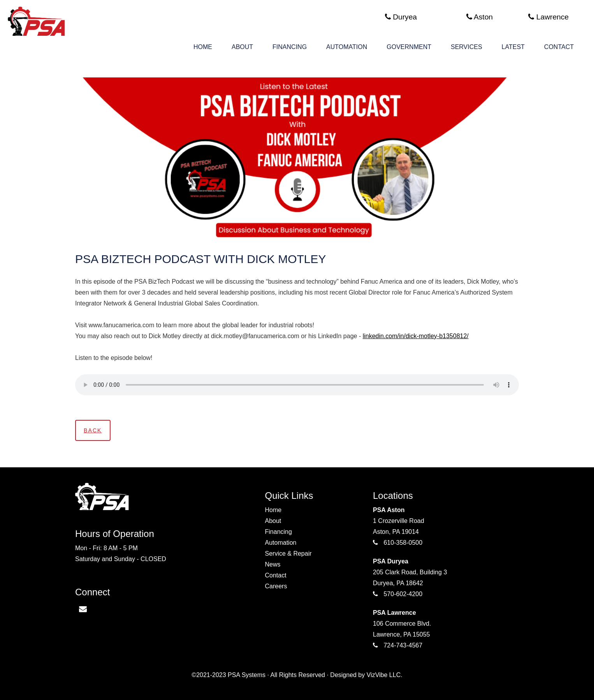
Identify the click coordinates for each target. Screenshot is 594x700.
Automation (347, 47)
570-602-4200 (403, 594)
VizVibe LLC (384, 675)
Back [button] (93, 430)
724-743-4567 (403, 645)
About (242, 47)
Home (203, 47)
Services (467, 47)
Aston (480, 17)
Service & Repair (288, 554)
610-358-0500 (403, 543)
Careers (276, 586)
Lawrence (548, 17)
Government (409, 47)
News (273, 564)
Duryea (401, 17)
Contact (559, 47)
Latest (513, 47)
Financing (290, 47)
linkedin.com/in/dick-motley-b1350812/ (416, 336)
